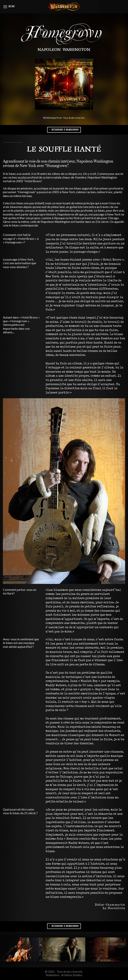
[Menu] (9, 7)
